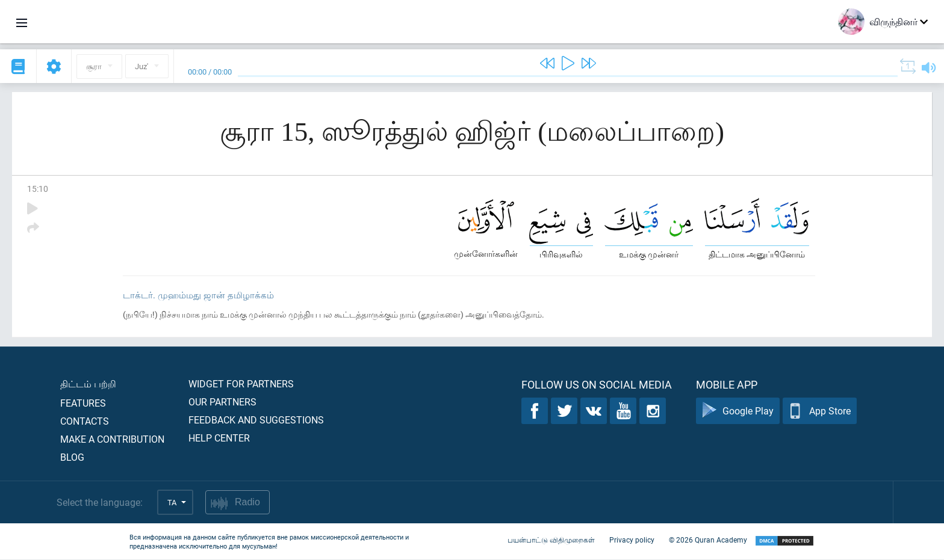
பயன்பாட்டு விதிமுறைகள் (551, 541)
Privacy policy (632, 541)
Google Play (738, 412)
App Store (820, 412)
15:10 (38, 189)
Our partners (222, 402)
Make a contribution (112, 439)
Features (83, 403)
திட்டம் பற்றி (88, 384)
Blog (72, 457)
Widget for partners (241, 384)
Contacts (85, 421)
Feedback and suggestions (256, 420)
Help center (219, 438)
